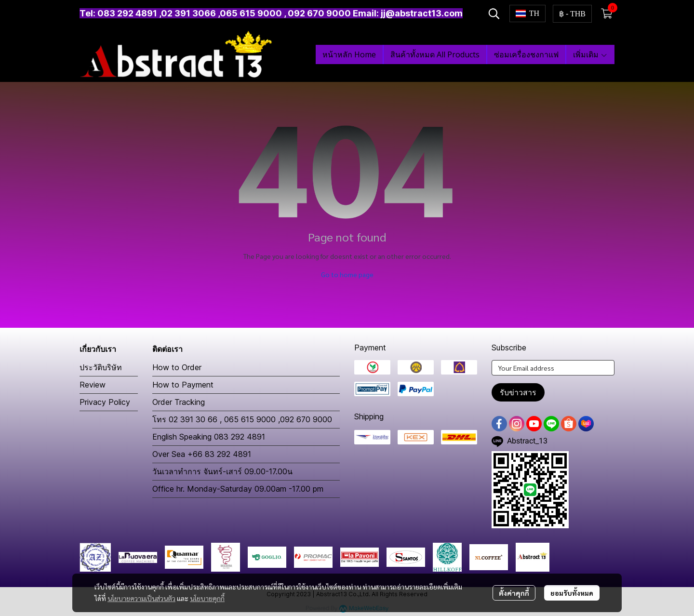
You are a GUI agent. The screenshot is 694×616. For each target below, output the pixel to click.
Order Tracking (179, 402)
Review (93, 385)
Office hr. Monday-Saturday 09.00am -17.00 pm (238, 489)
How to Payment (183, 385)
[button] (494, 13)
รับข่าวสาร (518, 392)
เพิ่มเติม (590, 54)
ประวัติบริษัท (101, 367)
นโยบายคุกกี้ (207, 598)
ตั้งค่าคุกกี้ (514, 593)
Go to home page (347, 274)
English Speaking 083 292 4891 (209, 437)
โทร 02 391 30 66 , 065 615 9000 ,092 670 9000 (242, 419)
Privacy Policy (105, 402)
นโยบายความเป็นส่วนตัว (141, 598)
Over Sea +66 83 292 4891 (202, 454)
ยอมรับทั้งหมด (572, 593)
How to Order (177, 367)
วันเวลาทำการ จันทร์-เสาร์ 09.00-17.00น (222, 471)
